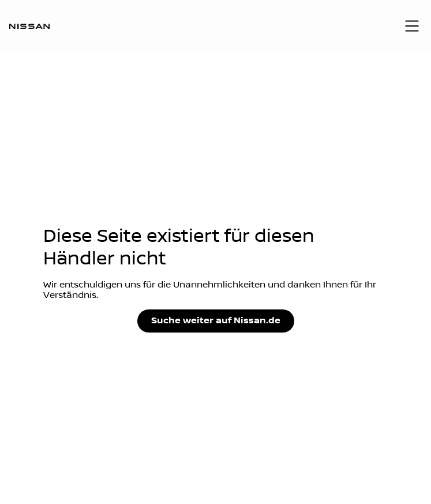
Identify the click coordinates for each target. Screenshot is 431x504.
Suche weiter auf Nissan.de (216, 321)
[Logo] (29, 26)
